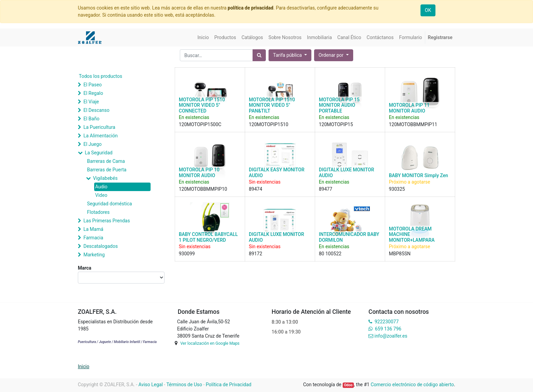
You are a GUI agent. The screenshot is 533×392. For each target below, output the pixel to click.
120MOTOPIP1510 (269, 124)
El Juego (92, 144)
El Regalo (93, 93)
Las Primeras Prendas (107, 221)
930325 (397, 189)
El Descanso (96, 110)
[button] (334, 55)
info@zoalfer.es (391, 336)
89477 (325, 189)
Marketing (94, 255)
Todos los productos (100, 76)
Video (101, 195)
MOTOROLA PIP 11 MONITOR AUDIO (409, 108)
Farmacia (93, 238)
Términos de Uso (184, 385)
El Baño (91, 119)
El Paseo (92, 85)
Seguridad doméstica (109, 204)
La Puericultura (99, 127)
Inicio (84, 367)
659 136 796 (388, 329)
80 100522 (330, 254)
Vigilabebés (105, 178)
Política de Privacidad (228, 385)
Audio (101, 187)
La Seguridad (99, 153)
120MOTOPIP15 (336, 124)
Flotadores (98, 212)
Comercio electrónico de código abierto (412, 385)
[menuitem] (203, 38)
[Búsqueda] (259, 55)
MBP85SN (400, 254)
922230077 (387, 322)
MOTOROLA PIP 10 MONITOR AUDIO (199, 173)
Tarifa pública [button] (288, 55)
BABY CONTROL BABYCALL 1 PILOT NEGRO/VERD (208, 237)
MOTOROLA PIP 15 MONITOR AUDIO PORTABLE (339, 105)
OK (428, 10)
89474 (255, 189)
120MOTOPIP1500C (200, 124)
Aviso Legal (151, 385)
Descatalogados (100, 246)
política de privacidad (251, 8)
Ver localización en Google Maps (210, 343)
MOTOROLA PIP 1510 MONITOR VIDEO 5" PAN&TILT (272, 105)
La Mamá (93, 229)
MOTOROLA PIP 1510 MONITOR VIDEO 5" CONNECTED (202, 105)
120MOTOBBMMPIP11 (413, 124)
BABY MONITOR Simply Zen (418, 175)
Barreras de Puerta (107, 170)
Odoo (348, 385)
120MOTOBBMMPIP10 (203, 189)
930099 (187, 254)
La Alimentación (100, 136)
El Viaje (91, 102)
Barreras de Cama (106, 161)
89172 (255, 254)
